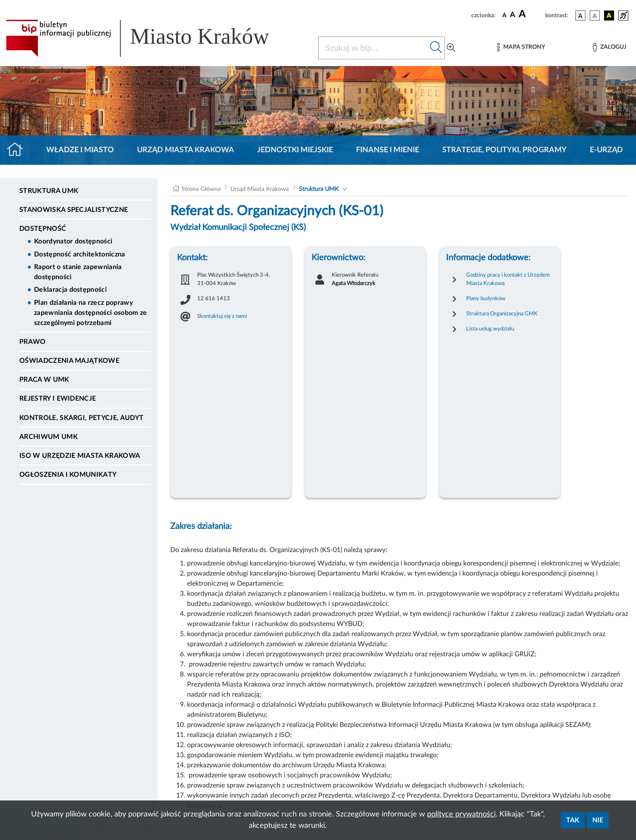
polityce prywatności (461, 814)
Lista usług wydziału (490, 329)
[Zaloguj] (610, 47)
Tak (573, 820)
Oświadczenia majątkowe (69, 361)
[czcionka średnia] (513, 15)
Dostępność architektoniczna (80, 254)
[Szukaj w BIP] (373, 48)
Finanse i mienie (388, 150)
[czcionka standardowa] (504, 15)
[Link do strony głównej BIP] (150, 38)
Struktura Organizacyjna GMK (502, 314)
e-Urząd (606, 150)
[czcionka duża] (531, 14)
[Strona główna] (18, 150)
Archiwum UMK (49, 437)
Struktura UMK (49, 191)
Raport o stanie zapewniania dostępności (78, 272)
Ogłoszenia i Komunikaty (68, 475)
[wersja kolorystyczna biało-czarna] (595, 16)
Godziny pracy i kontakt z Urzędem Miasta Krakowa (508, 279)
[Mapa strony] (521, 47)
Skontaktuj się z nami (222, 316)
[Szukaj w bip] (436, 48)
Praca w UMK (44, 380)
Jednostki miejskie (295, 150)
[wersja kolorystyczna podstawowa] (581, 16)
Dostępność (43, 229)
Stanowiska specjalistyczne (74, 210)
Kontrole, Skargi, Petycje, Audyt (81, 418)
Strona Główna (201, 189)
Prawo (33, 342)
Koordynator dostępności (73, 241)
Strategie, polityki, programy (504, 150)
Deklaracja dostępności (70, 290)
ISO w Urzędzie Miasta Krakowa (80, 456)
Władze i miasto (80, 150)
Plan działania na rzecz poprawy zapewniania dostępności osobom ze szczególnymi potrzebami (91, 313)
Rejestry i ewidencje (58, 399)
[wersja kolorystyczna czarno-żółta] (609, 16)
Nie (598, 820)
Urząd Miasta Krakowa (186, 150)
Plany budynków (486, 298)
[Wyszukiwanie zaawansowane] (451, 48)
